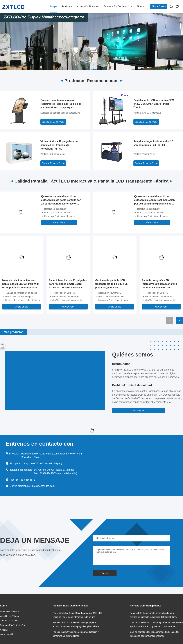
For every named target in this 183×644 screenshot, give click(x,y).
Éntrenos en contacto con (118, 6)
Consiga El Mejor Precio (53, 122)
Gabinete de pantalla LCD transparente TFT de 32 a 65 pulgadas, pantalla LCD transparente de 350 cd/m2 (111, 284)
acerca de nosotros (88, 6)
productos (67, 6)
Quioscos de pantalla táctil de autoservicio (60, 113)
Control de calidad (9, 621)
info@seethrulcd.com (43, 486)
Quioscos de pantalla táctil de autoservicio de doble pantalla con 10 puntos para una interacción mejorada (61, 200)
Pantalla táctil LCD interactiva (147, 113)
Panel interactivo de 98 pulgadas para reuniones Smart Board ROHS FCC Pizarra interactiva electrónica (68, 284)
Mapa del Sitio (7, 634)
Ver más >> (138, 411)
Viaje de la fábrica (9, 616)
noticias (141, 6)
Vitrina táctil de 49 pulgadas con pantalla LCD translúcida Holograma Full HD (59, 145)
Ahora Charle (159, 6)
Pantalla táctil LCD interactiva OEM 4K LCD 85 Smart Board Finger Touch (154, 104)
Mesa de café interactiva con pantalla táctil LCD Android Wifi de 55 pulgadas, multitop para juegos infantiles (20, 284)
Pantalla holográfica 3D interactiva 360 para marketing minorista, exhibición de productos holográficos (159, 284)
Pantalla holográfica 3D (144, 154)
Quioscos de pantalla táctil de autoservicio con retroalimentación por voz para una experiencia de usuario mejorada (154, 200)
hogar (54, 6)
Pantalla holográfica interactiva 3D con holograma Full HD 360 (153, 143)
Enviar (105, 573)
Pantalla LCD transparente (53, 154)
